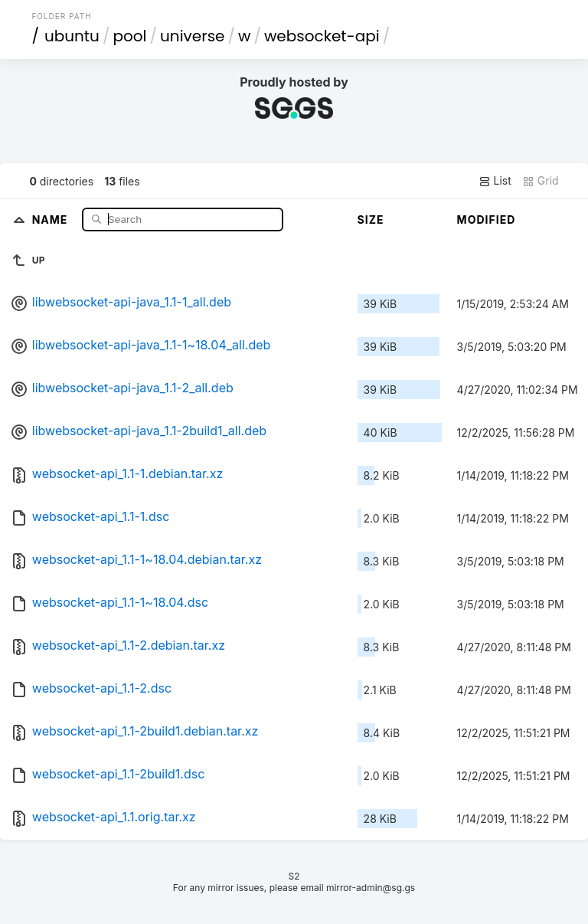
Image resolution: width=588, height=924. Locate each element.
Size (371, 220)
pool (129, 36)
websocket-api (322, 36)
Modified (487, 220)
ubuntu (72, 36)
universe (192, 36)
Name (52, 219)
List (495, 181)
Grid (541, 181)
